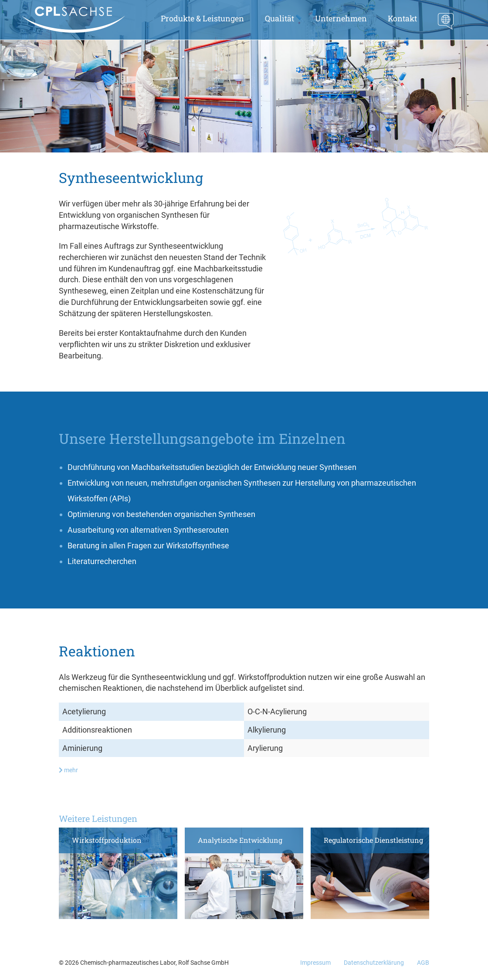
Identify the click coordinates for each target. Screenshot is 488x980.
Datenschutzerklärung (374, 963)
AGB (423, 963)
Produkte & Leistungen (202, 18)
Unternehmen (341, 18)
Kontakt (402, 18)
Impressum (315, 963)
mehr (68, 770)
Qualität (280, 18)
